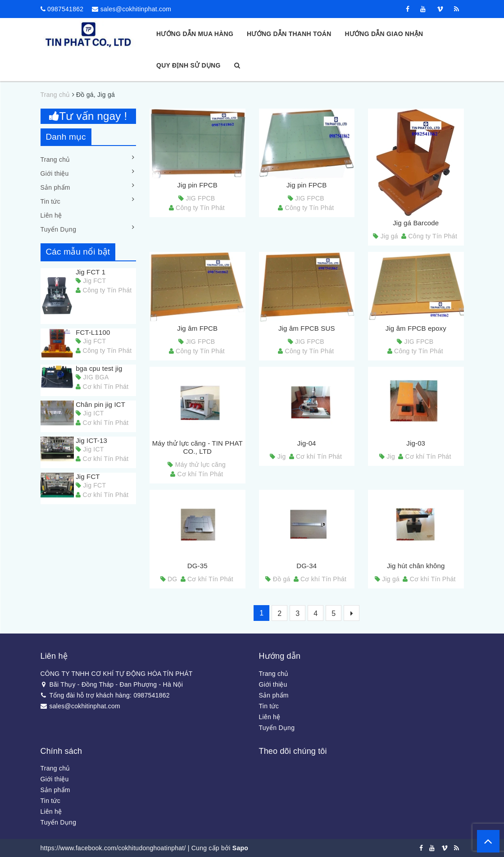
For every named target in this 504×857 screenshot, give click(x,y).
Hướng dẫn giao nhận (384, 34)
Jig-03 (416, 443)
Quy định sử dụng (188, 65)
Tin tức (50, 201)
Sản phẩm (55, 187)
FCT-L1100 (93, 332)
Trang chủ (55, 160)
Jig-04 (307, 443)
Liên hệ (51, 215)
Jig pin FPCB (198, 185)
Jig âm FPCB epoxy (416, 328)
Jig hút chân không (416, 566)
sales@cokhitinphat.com (136, 9)
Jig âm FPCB (197, 328)
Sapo (240, 848)
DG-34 (306, 566)
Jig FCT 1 (91, 272)
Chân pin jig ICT (100, 404)
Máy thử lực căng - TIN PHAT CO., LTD (198, 447)
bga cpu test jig (99, 368)
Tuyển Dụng (59, 229)
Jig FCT (88, 476)
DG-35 (198, 566)
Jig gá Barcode (416, 223)
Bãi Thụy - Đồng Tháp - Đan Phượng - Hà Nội (112, 684)
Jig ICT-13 (91, 440)
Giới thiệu (55, 173)
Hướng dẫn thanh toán (289, 34)
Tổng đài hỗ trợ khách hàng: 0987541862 (105, 695)
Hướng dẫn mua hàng (195, 34)
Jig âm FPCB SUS (307, 328)
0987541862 (65, 9)
